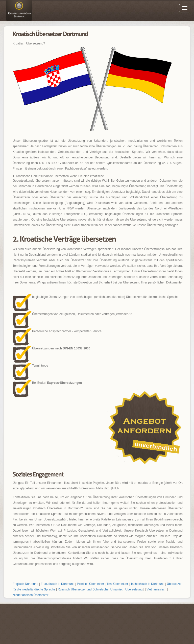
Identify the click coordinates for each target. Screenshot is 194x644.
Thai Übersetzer (117, 584)
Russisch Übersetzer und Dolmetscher (84, 589)
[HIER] (116, 488)
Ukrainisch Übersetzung (126, 589)
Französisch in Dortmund (57, 584)
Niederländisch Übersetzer (30, 595)
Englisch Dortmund (25, 584)
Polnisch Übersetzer (90, 584)
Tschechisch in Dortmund (148, 584)
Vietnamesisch (156, 589)
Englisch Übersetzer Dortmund (19, 11)
